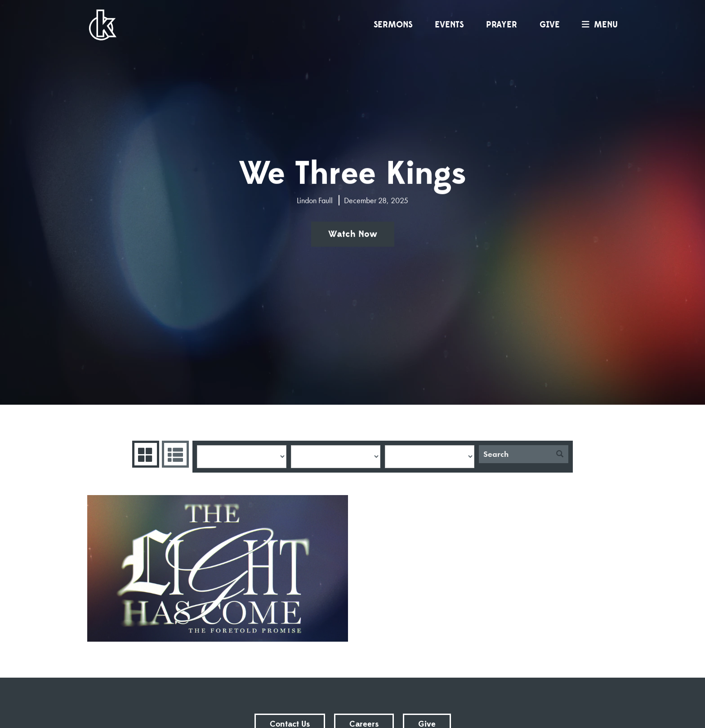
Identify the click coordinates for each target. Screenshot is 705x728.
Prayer (502, 25)
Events (449, 25)
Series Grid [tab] (145, 454)
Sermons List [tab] (174, 454)
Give (550, 25)
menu (598, 25)
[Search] (515, 454)
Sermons (393, 25)
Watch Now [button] (353, 234)
